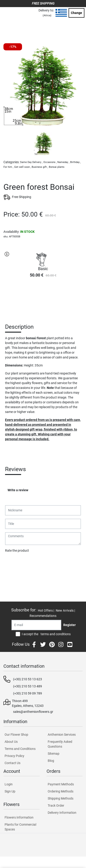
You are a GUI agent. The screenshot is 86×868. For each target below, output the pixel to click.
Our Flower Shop (16, 735)
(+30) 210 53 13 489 (28, 686)
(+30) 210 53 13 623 (28, 679)
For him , (8, 167)
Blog (51, 761)
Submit (13, 562)
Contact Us (12, 763)
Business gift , (40, 167)
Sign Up (10, 791)
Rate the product (17, 551)
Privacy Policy (14, 756)
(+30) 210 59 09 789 (28, 693)
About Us (11, 742)
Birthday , (75, 162)
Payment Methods (61, 784)
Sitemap (54, 754)
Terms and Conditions (20, 749)
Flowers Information (19, 817)
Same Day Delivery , (31, 162)
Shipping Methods (61, 798)
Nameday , (63, 162)
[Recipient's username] (36, 625)
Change (76, 13)
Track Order (56, 806)
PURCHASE (43, 298)
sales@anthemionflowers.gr (33, 712)
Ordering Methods (61, 791)
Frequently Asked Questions (60, 744)
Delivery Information (62, 813)
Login (9, 784)
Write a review (18, 490)
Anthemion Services (62, 735)
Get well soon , (23, 167)
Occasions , (50, 162)
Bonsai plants (57, 167)
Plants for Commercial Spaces (20, 827)
